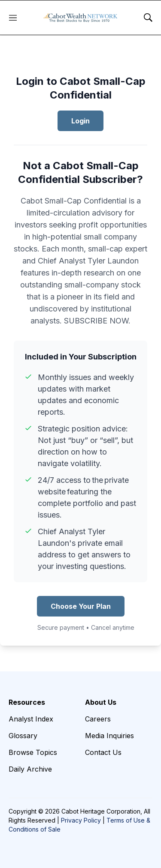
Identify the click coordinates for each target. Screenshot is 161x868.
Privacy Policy (81, 820)
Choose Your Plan (81, 606)
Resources (27, 702)
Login (80, 121)
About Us (101, 702)
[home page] (80, 18)
